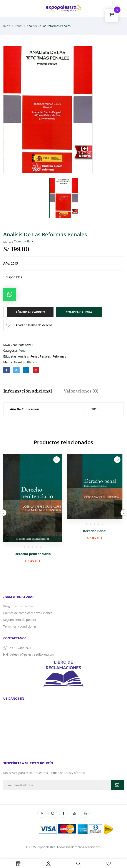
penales (45, 356)
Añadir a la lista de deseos (34, 325)
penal (34, 356)
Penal (18, 26)
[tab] (28, 392)
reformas (59, 356)
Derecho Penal (95, 531)
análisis (23, 356)
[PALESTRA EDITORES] (63, 729)
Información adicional (28, 391)
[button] (10, 294)
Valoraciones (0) (81, 391)
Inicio (7, 26)
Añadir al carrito (30, 312)
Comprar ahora (79, 312)
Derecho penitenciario (33, 554)
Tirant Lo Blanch (25, 241)
